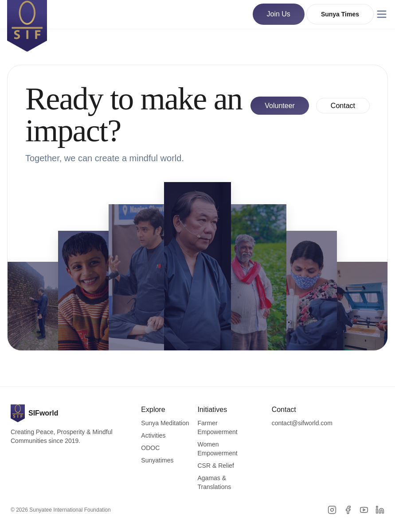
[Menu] (382, 14)
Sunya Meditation (165, 423)
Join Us (279, 14)
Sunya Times (340, 14)
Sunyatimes (157, 460)
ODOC (150, 448)
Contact (343, 106)
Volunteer (280, 106)
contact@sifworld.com (302, 423)
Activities (153, 435)
